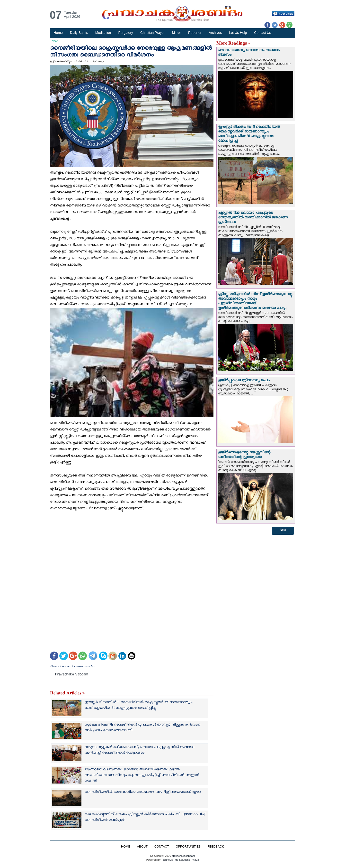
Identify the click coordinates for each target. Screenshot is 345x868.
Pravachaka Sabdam (71, 675)
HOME (126, 847)
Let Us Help (238, 33)
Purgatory (126, 33)
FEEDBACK (216, 847)
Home (58, 33)
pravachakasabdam (183, 856)
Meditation (103, 33)
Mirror (176, 33)
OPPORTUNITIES (188, 847)
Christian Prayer (152, 33)
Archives (215, 33)
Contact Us (262, 33)
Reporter (195, 33)
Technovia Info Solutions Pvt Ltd (180, 860)
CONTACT (162, 847)
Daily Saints (79, 33)
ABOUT (142, 847)
